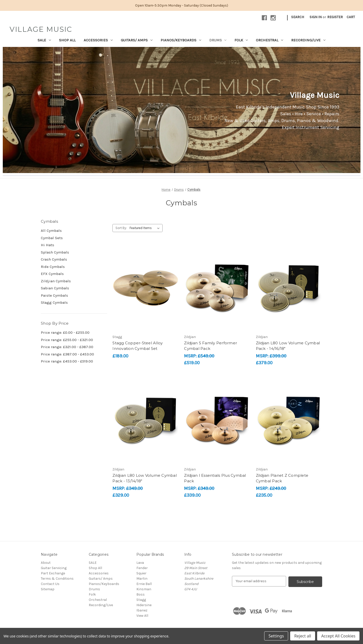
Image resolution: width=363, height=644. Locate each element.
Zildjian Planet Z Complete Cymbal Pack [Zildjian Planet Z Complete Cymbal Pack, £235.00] (282, 478)
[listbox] (146, 228)
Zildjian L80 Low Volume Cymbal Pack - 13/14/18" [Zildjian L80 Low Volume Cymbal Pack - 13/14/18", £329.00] (145, 478)
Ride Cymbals (53, 267)
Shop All (67, 40)
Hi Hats (48, 245)
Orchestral (269, 40)
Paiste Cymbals (54, 295)
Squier (141, 573)
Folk (241, 40)
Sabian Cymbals (55, 288)
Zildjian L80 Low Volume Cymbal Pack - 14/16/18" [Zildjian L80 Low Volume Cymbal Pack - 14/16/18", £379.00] (288, 346)
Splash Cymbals (55, 252)
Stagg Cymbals (54, 302)
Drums (218, 40)
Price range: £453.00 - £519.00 (67, 361)
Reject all (303, 636)
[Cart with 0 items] (351, 17)
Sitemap (48, 589)
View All (142, 616)
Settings (276, 636)
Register (335, 17)
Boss (141, 594)
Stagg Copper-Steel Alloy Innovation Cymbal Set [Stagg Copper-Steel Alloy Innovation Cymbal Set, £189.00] (138, 346)
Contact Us (50, 584)
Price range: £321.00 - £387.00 (67, 347)
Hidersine (144, 605)
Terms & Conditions (57, 579)
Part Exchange (53, 573)
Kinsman (144, 589)
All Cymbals (51, 231)
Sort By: (121, 228)
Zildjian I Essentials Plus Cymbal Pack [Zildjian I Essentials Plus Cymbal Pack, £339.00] (215, 478)
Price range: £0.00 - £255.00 (65, 332)
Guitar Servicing (54, 568)
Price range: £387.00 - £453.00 (67, 354)
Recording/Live (308, 40)
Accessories (98, 40)
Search (298, 17)
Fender (142, 568)
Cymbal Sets (52, 238)
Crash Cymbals (54, 259)
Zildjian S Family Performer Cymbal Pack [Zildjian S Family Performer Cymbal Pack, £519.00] (210, 346)
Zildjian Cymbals (56, 281)
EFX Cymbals (52, 274)
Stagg (141, 600)
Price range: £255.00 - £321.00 (67, 340)
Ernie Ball (144, 584)
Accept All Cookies (338, 636)
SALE (44, 40)
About (46, 563)
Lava (140, 563)
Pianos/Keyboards (181, 40)
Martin (142, 579)
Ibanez (142, 610)
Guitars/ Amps (137, 40)
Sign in (316, 17)
